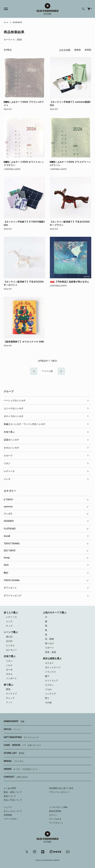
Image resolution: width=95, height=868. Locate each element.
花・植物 (49, 639)
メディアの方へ (11, 819)
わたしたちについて (13, 811)
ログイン (53, 815)
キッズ (9, 626)
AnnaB (7, 536)
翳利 (6, 573)
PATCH (12, 729)
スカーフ (8, 456)
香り (47, 698)
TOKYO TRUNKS (12, 544)
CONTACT (16, 777)
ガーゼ (9, 670)
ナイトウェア (52, 681)
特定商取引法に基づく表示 (61, 788)
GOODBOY (9, 521)
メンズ (7, 479)
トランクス (50, 672)
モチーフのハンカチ (14, 416)
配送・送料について (13, 792)
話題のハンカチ (11, 440)
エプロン (49, 685)
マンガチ (8, 514)
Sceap (7, 558)
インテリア (50, 694)
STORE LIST (14, 753)
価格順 (77, 50)
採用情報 (8, 815)
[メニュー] (4, 9)
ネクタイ (49, 663)
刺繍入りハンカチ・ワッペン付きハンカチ (25, 424)
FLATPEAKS (10, 529)
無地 (8, 689)
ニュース (8, 807)
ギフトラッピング (12, 596)
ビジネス (10, 645)
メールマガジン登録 (58, 807)
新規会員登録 (55, 811)
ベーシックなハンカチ (15, 400)
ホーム (6, 22)
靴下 (47, 676)
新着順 (88, 50)
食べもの (49, 643)
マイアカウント (56, 823)
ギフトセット (10, 588)
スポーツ (49, 648)
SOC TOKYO (10, 551)
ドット (9, 702)
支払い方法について (13, 800)
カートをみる (55, 819)
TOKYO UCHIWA (12, 580)
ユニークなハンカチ (14, 408)
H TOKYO (8, 500)
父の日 (9, 641)
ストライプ (11, 694)
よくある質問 (10, 788)
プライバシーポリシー (59, 792)
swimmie (8, 507)
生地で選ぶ (9, 432)
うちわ (48, 689)
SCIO (6, 565)
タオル (9, 674)
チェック (10, 698)
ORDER (21, 769)
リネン (7, 463)
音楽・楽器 (50, 652)
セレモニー (11, 650)
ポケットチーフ (53, 667)
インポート (11, 678)
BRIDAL (14, 761)
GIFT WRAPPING (21, 737)
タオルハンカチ (11, 448)
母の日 (9, 637)
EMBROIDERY (14, 721)
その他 (48, 702)
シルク (9, 665)
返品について (10, 796)
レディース (9, 471)
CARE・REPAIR (22, 745)
